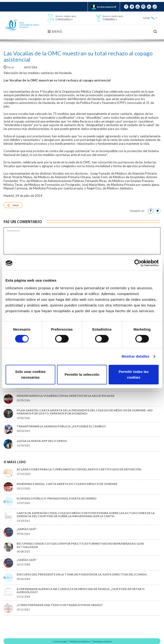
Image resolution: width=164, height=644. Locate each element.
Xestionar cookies (102, 641)
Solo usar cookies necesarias (30, 374)
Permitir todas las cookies (134, 374)
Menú (55, 32)
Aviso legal (61, 641)
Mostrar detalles (136, 356)
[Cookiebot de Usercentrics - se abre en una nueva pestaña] (138, 263)
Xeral (9, 67)
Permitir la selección (82, 374)
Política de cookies (80, 641)
